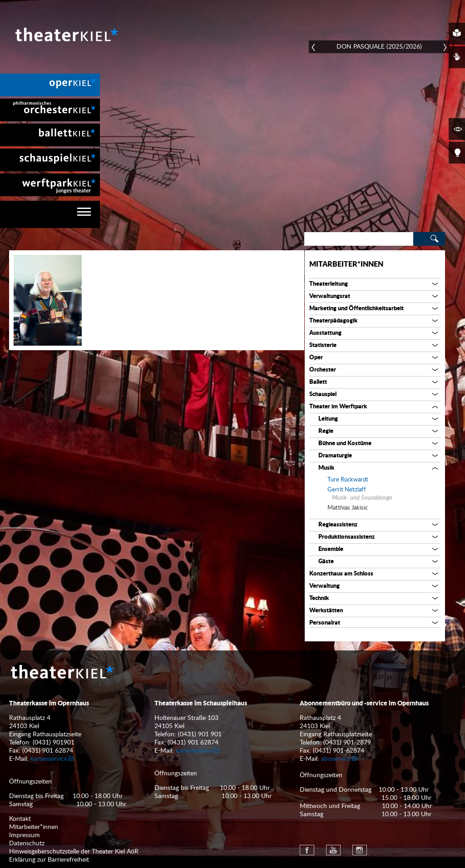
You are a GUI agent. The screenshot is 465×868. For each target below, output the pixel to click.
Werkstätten (326, 611)
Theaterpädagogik (333, 321)
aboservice (336, 759)
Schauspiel (323, 394)
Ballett (318, 382)
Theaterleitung (329, 284)
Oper (316, 358)
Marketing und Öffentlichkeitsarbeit (356, 309)
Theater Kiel (66, 35)
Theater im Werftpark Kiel (50, 185)
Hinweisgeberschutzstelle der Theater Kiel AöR (74, 852)
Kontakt (20, 819)
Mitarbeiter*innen (346, 264)
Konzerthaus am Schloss (341, 574)
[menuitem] (50, 85)
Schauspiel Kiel (50, 160)
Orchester (323, 370)
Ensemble (331, 549)
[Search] (359, 239)
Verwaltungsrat (330, 296)
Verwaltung (324, 586)
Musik (326, 468)
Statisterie (323, 345)
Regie (326, 431)
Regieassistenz (338, 525)
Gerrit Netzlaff (347, 490)
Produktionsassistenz (346, 537)
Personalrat (325, 623)
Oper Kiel (50, 85)
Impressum (25, 835)
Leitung (328, 419)
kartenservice (49, 759)
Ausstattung (325, 333)
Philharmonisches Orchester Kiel (50, 110)
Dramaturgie (335, 456)
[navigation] (50, 214)
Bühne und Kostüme (345, 444)
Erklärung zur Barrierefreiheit (49, 860)
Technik (319, 598)
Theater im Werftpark (338, 407)
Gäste (326, 562)
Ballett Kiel (50, 135)
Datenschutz (27, 843)
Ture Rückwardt (348, 480)
